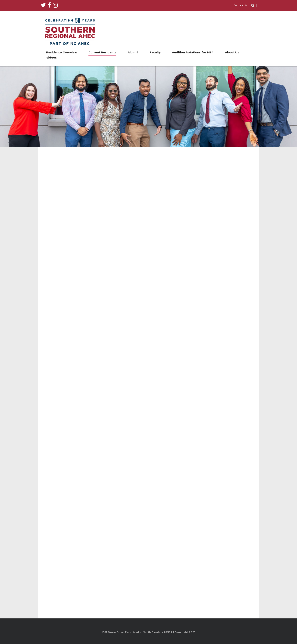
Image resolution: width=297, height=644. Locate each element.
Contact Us (240, 6)
